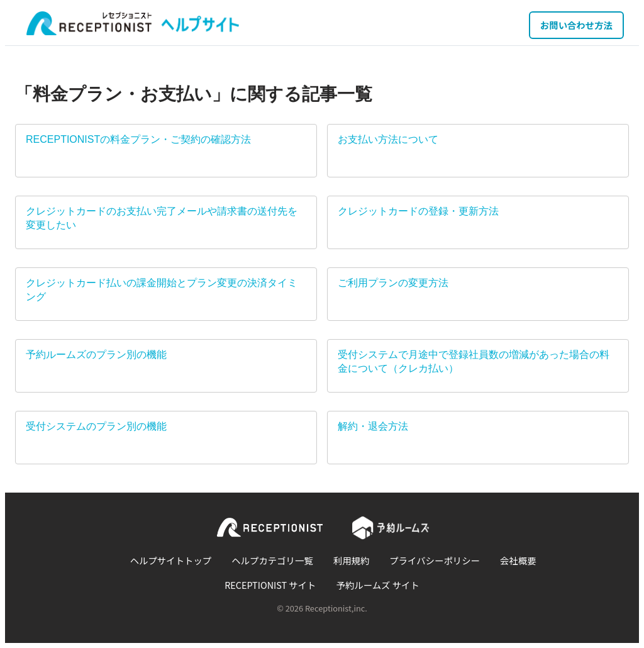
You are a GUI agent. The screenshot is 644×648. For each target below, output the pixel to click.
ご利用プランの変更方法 (393, 283)
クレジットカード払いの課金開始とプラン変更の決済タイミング (162, 290)
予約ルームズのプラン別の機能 (96, 355)
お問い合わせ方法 (576, 25)
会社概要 (518, 560)
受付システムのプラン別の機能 (96, 426)
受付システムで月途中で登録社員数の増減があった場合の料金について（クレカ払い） (474, 361)
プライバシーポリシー (435, 560)
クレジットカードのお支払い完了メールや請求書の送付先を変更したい (162, 218)
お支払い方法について (388, 139)
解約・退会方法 (373, 426)
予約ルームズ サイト (378, 585)
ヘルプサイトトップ (171, 560)
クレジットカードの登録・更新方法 (418, 211)
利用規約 (352, 560)
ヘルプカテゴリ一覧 (272, 560)
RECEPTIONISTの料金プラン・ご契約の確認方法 (138, 139)
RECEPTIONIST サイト (270, 585)
